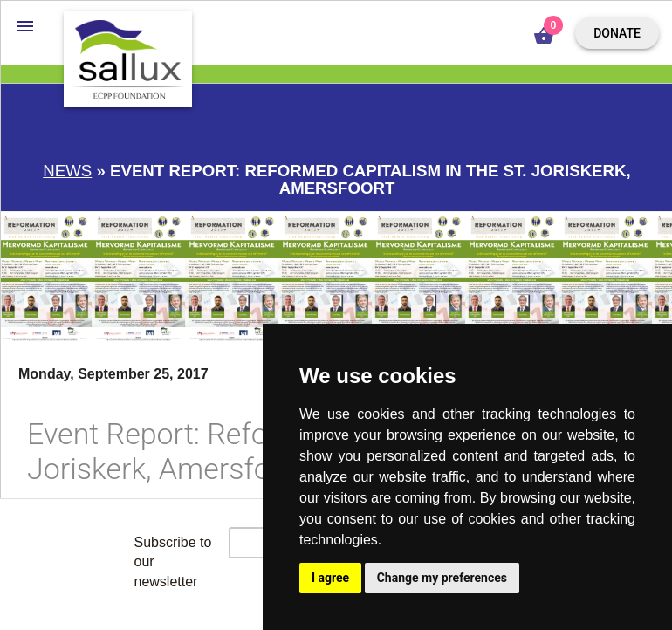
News (67, 171)
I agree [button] (330, 578)
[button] (25, 25)
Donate (617, 33)
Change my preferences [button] (442, 578)
